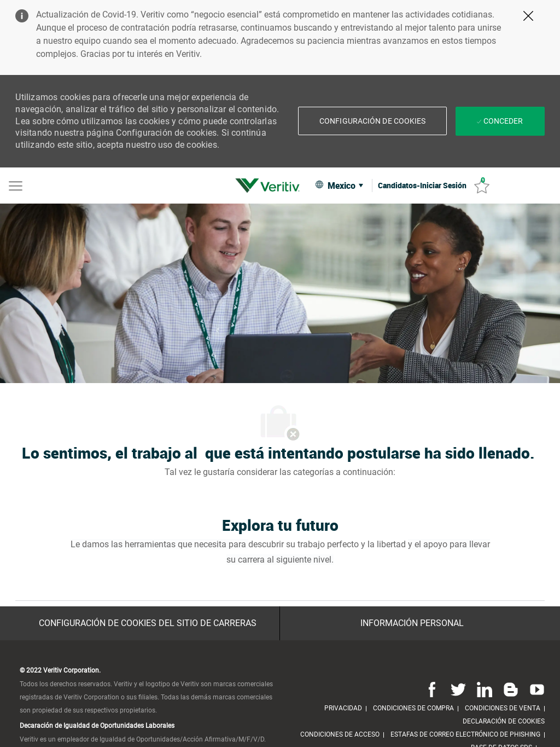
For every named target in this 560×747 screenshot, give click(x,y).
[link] (270, 186)
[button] (372, 121)
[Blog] (511, 689)
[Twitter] (458, 689)
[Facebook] (432, 689)
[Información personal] (412, 623)
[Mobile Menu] (16, 185)
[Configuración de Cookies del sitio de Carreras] (148, 623)
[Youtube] (535, 689)
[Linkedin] (485, 689)
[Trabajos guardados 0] (482, 186)
